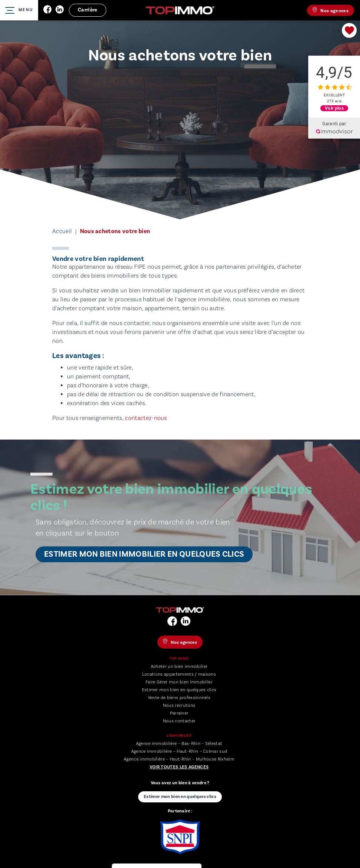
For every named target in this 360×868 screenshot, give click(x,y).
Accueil (62, 231)
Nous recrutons (179, 705)
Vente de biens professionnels (179, 698)
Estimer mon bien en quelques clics (179, 690)
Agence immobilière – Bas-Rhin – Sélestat (179, 744)
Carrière (88, 10)
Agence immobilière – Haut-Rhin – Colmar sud (179, 751)
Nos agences (331, 10)
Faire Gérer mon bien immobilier (179, 682)
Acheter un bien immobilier (179, 667)
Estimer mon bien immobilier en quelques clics (144, 554)
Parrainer (179, 713)
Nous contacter (179, 721)
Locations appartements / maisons (179, 674)
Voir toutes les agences (179, 767)
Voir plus (334, 108)
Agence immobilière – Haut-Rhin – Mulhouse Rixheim (179, 759)
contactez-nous (146, 418)
